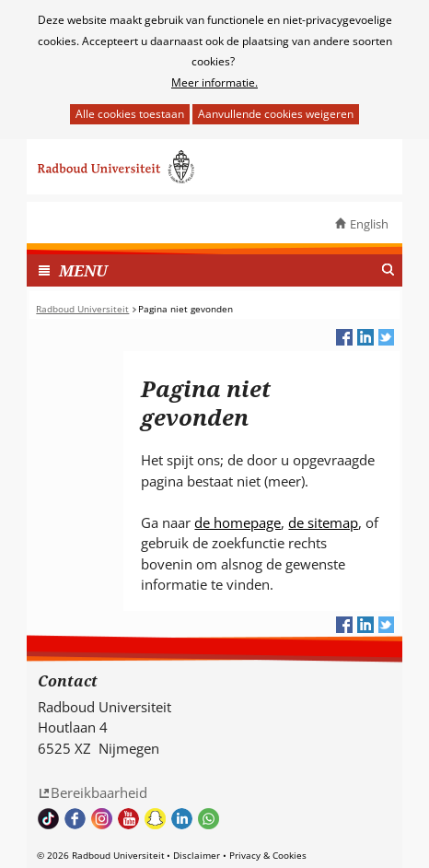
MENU (83, 270)
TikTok (48, 819)
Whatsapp (209, 819)
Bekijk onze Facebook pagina (75, 819)
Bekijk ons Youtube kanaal (128, 819)
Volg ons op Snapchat (155, 819)
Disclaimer (197, 855)
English (369, 224)
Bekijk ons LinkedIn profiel (182, 819)
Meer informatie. (214, 82)
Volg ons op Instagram (102, 819)
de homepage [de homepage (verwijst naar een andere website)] (238, 522)
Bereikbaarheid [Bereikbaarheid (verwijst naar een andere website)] (99, 792)
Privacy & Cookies (268, 855)
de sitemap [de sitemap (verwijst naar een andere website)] (323, 522)
